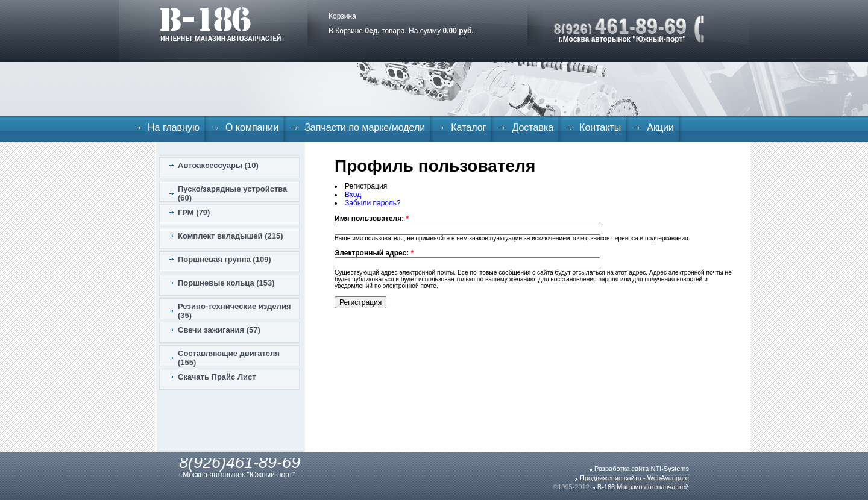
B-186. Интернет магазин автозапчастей (220, 24)
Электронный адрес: (374, 253)
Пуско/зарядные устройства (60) (232, 193)
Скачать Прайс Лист (217, 377)
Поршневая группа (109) (225, 259)
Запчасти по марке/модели (365, 127)
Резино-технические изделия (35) (234, 311)
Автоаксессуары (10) (218, 165)
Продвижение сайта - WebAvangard (634, 478)
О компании (252, 127)
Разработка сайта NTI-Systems (642, 469)
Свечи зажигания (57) (219, 330)
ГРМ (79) (194, 212)
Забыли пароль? (373, 203)
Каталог (468, 127)
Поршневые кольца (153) (226, 283)
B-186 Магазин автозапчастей (643, 487)
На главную (174, 127)
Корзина (342, 16)
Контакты (600, 127)
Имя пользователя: (372, 219)
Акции (660, 127)
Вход (353, 195)
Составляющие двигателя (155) (229, 358)
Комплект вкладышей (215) (231, 236)
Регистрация (366, 186)
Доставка (533, 127)
